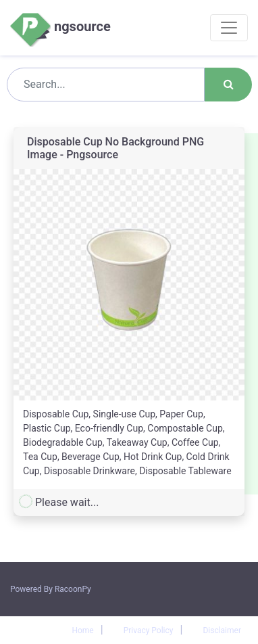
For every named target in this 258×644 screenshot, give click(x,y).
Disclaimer (222, 630)
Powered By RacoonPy (51, 589)
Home (82, 630)
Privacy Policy (149, 630)
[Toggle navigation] (229, 28)
